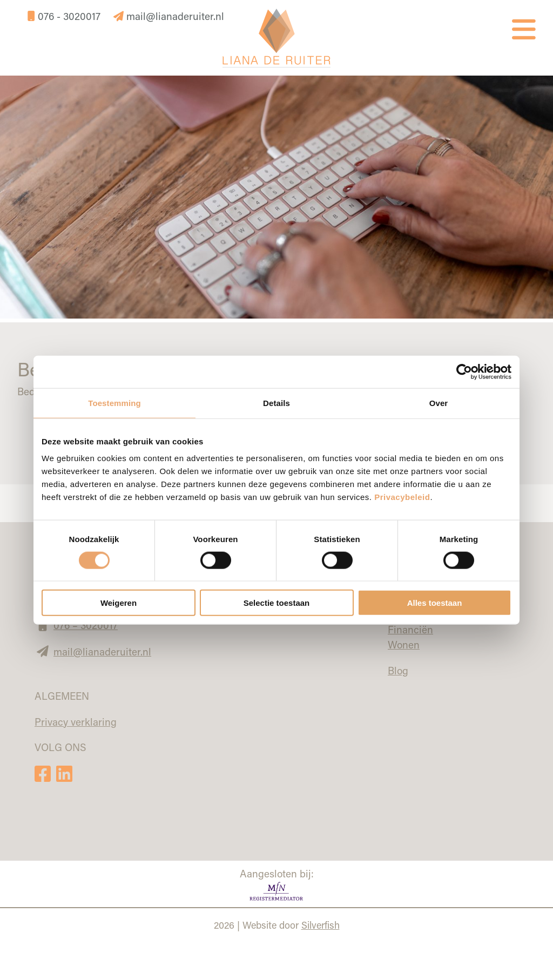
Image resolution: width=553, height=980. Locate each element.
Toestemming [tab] (114, 403)
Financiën (410, 629)
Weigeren (119, 603)
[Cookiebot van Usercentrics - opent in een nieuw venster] (464, 371)
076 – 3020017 (86, 625)
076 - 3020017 (65, 16)
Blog (398, 670)
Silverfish (321, 925)
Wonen (404, 644)
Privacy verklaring (76, 722)
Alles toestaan (435, 603)
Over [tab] (439, 403)
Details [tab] (276, 403)
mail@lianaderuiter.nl (169, 16)
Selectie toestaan (277, 603)
